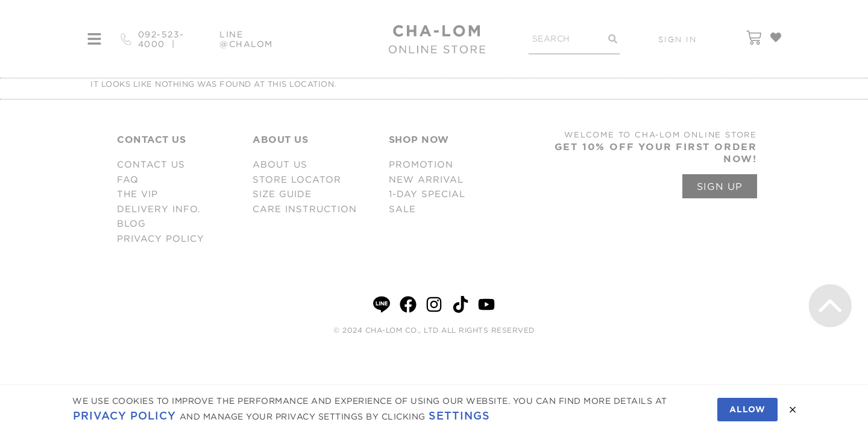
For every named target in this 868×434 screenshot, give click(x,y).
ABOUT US (280, 164)
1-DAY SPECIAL (427, 194)
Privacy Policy (124, 416)
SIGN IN (678, 39)
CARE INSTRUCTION (305, 209)
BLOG (131, 223)
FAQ (128, 179)
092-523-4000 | (161, 39)
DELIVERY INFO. (159, 209)
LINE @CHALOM (246, 39)
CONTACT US (151, 164)
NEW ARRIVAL (426, 179)
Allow (747, 409)
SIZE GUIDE (282, 194)
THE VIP (137, 194)
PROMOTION (421, 164)
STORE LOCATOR (297, 179)
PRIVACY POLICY (161, 238)
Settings (459, 416)
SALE (402, 209)
